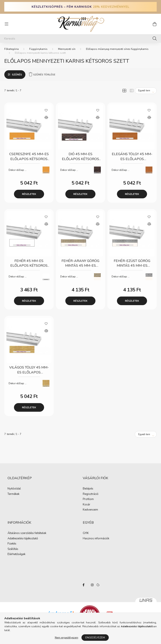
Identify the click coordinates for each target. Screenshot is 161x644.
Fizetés (12, 544)
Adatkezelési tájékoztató (23, 539)
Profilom (88, 499)
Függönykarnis (38, 49)
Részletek (29, 194)
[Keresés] (80, 38)
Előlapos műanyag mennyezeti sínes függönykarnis (117, 49)
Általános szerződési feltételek (27, 533)
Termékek (13, 494)
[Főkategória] (11, 49)
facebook (84, 585)
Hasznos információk (96, 539)
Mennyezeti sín (67, 49)
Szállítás (13, 549)
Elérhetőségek (16, 554)
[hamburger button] (6, 24)
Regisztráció (91, 494)
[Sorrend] (146, 91)
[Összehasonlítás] (46, 118)
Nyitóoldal (14, 489)
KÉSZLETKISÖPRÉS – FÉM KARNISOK (80, 7)
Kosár (87, 505)
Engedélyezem (95, 638)
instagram (92, 585)
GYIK (86, 533)
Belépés (88, 489)
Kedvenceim (90, 510)
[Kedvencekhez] (46, 110)
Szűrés (17, 75)
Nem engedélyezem (67, 638)
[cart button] (155, 24)
